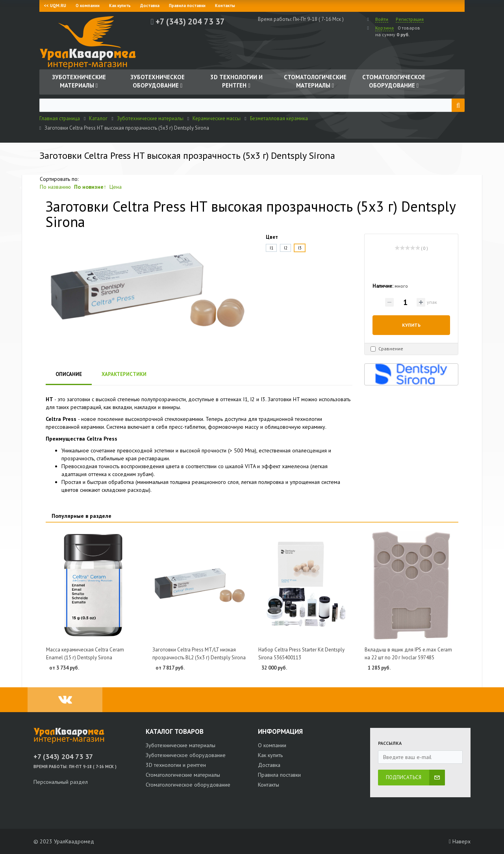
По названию (55, 187)
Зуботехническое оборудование (186, 755)
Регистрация (410, 19)
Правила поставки (187, 6)
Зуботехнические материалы (181, 745)
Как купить (120, 6)
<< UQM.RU (55, 6)
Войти (382, 19)
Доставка (150, 6)
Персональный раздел (61, 782)
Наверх (460, 841)
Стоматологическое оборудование (188, 785)
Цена (116, 187)
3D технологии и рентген (176, 765)
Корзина (384, 28)
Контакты (225, 6)
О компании (88, 6)
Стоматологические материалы (183, 775)
